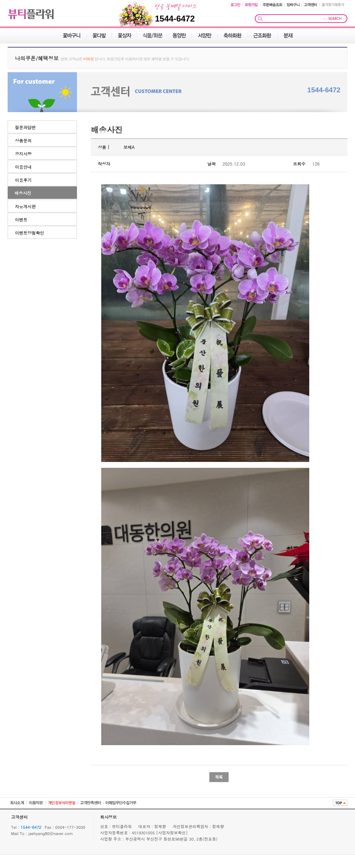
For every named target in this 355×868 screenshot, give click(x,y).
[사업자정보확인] (172, 833)
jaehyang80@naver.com (51, 833)
